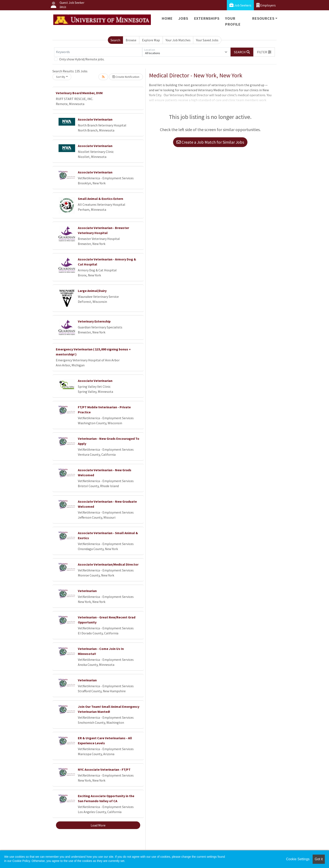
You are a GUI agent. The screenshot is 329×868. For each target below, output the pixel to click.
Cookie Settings (298, 859)
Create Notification (126, 77)
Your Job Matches (178, 40)
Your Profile (233, 21)
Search (115, 40)
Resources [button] (263, 18)
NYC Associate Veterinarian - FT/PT (104, 769)
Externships (207, 18)
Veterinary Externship (94, 321)
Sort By (61, 77)
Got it (319, 859)
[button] (264, 52)
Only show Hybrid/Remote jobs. (82, 59)
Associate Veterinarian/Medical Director (108, 564)
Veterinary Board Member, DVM (79, 93)
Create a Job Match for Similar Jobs (210, 142)
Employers (266, 5)
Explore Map (151, 40)
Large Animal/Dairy (92, 291)
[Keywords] (98, 52)
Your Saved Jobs (207, 40)
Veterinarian (87, 591)
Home (167, 18)
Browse (131, 40)
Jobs (183, 18)
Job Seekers (240, 5)
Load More (98, 825)
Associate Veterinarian (95, 119)
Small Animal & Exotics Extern (101, 199)
